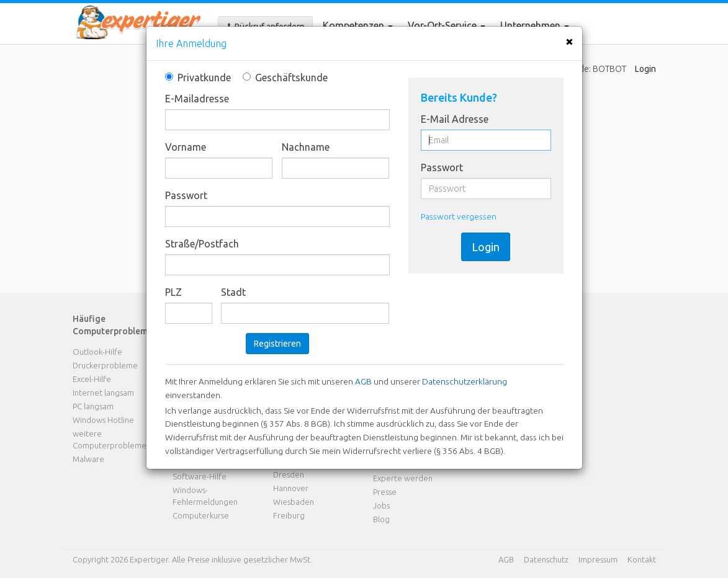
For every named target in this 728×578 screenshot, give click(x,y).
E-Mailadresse (197, 99)
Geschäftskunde (281, 78)
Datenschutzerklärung (465, 381)
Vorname (186, 147)
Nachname (306, 147)
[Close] (569, 41)
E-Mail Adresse (455, 119)
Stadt (233, 292)
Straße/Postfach (202, 244)
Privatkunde (198, 78)
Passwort (186, 195)
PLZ (173, 292)
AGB (363, 381)
